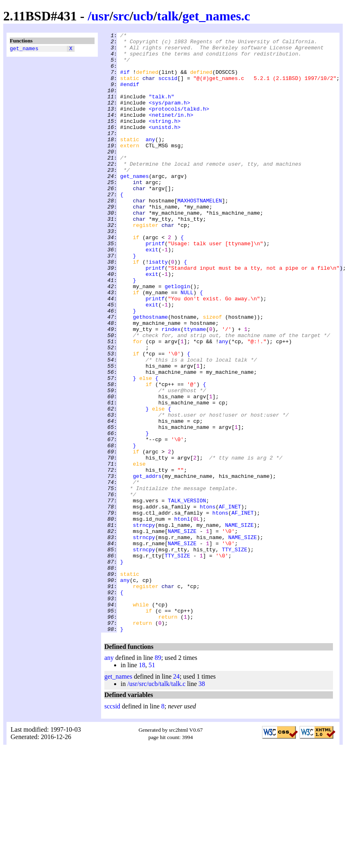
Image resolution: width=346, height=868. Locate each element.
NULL (187, 345)
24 (176, 796)
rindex (171, 389)
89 (158, 778)
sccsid (168, 88)
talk (168, 16)
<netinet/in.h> (171, 132)
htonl (182, 617)
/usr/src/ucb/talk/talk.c (156, 804)
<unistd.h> (165, 147)
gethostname (150, 374)
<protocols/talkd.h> (179, 124)
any (150, 161)
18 (142, 785)
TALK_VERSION (187, 595)
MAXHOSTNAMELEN (199, 235)
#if (125, 80)
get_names (24, 49)
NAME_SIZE (239, 624)
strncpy (144, 624)
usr (100, 16)
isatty (158, 308)
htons (208, 602)
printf (155, 286)
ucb (143, 16)
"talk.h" (161, 110)
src (121, 16)
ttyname (195, 389)
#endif (130, 95)
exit (152, 293)
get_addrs (147, 565)
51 (152, 785)
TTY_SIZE (234, 653)
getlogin (177, 337)
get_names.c (216, 16)
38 (202, 804)
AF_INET (230, 602)
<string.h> (165, 139)
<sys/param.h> (169, 117)
